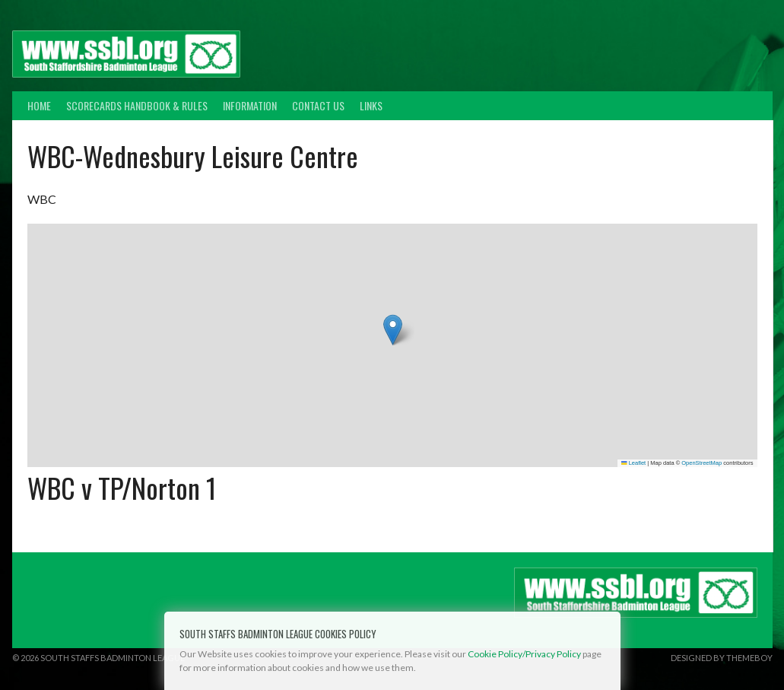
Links (371, 105)
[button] (393, 330)
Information (250, 105)
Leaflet (633, 463)
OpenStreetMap (701, 463)
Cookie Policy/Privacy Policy (524, 654)
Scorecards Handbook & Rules (137, 105)
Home (39, 105)
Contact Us (318, 105)
